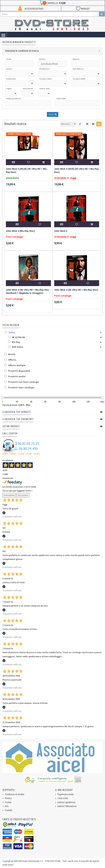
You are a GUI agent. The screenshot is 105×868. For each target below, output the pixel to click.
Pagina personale (66, 794)
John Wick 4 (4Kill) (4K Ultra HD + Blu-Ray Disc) (77, 171)
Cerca (53, 114)
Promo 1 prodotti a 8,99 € (19, 134)
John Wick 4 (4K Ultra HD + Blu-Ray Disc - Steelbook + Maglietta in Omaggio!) (28, 292)
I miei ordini (63, 798)
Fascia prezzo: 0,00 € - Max (16, 405)
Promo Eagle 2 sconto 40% (68, 134)
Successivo (23, 495)
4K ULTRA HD (18, 337)
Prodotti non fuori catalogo (24, 382)
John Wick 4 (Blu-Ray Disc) (20, 231)
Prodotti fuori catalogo (21, 387)
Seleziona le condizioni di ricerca (22, 51)
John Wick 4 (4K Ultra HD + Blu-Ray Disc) (76, 290)
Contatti (9, 810)
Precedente (9, 495)
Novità (12, 354)
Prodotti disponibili (19, 371)
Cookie (8, 802)
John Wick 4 (61, 231)
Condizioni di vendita (15, 794)
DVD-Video (18, 347)
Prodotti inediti (17, 376)
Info (7, 806)
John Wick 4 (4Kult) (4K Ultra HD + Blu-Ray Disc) (27, 171)
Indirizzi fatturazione (67, 806)
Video (12, 332)
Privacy (8, 798)
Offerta (12, 360)
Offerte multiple (17, 365)
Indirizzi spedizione (66, 802)
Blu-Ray (16, 342)
